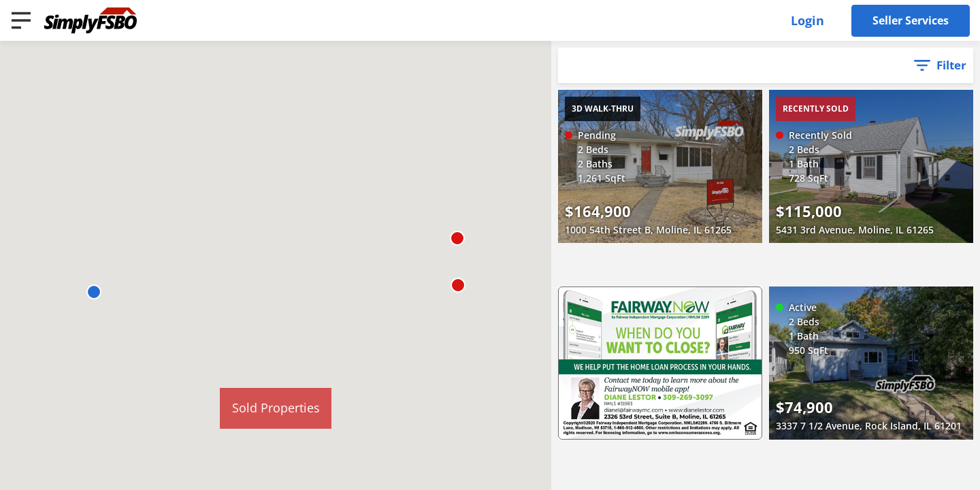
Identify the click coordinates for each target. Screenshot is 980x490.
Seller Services (911, 20)
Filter (951, 65)
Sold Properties (276, 408)
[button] (94, 292)
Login (807, 20)
